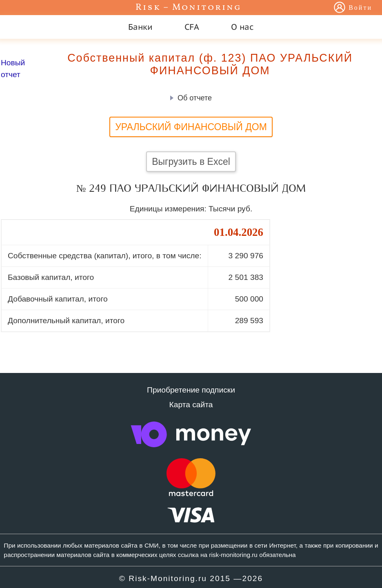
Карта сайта (191, 405)
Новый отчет (13, 69)
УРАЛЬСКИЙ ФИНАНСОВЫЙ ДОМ (191, 127)
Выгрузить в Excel (191, 162)
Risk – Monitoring (189, 8)
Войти (360, 8)
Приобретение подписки (191, 390)
